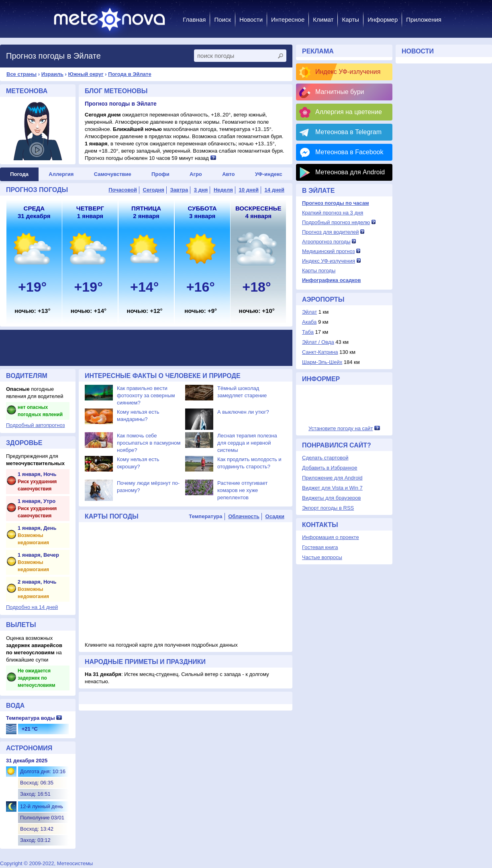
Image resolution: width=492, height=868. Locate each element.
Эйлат (309, 312)
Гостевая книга (320, 547)
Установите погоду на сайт (341, 428)
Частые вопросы (322, 557)
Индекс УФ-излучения (348, 72)
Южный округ (86, 74)
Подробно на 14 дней (32, 607)
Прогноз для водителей (330, 232)
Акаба (309, 322)
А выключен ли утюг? (243, 412)
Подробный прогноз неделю (336, 222)
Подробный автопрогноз (36, 425)
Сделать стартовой (325, 458)
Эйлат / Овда (318, 342)
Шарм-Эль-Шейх (322, 362)
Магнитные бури (340, 92)
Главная (194, 19)
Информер (383, 19)
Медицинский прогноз (328, 251)
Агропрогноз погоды (326, 242)
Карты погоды (319, 271)
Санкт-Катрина (320, 352)
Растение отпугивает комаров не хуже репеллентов (242, 490)
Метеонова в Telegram (348, 132)
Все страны (21, 74)
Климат (323, 19)
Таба (308, 332)
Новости (251, 19)
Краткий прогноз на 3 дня (333, 213)
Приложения (424, 19)
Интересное (288, 19)
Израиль (52, 74)
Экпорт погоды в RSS (328, 508)
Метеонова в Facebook (349, 152)
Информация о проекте (331, 537)
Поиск (223, 19)
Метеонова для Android (350, 172)
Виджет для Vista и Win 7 (332, 488)
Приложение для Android (332, 478)
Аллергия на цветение (349, 112)
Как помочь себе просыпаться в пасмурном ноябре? (149, 443)
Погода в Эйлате (130, 74)
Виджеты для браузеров (331, 498)
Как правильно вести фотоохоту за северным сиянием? (146, 395)
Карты (350, 19)
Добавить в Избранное (330, 468)
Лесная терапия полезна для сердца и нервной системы (247, 443)
